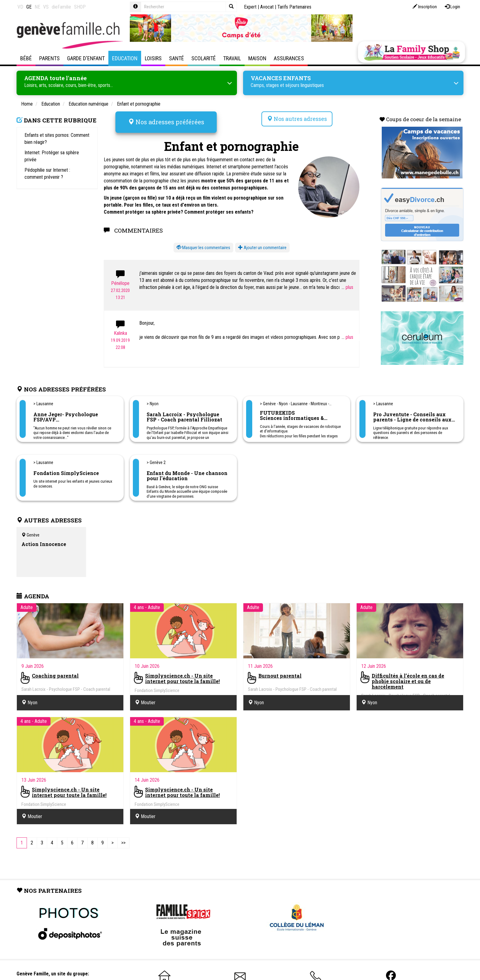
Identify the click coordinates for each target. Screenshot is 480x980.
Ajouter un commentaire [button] (262, 248)
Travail (232, 58)
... (347, 287)
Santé (176, 58)
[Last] (123, 843)
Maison (257, 58)
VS (46, 7)
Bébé (26, 58)
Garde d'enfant (86, 58)
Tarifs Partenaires (294, 7)
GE (29, 7)
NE (37, 7)
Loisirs (153, 58)
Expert (250, 7)
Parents (49, 58)
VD (20, 7)
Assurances (289, 58)
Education (125, 58)
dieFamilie (61, 7)
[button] (203, 248)
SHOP (80, 7)
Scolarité (204, 58)
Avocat (267, 7)
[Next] (112, 843)
